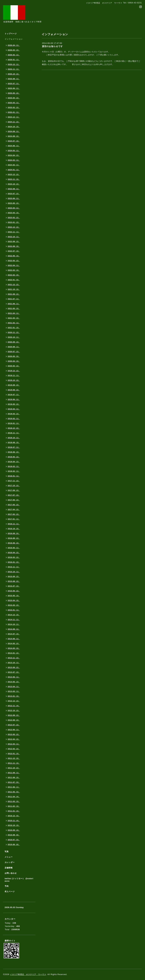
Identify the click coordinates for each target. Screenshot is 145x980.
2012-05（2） (14, 734)
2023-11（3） (14, 179)
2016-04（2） (14, 553)
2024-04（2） (14, 155)
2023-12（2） (14, 174)
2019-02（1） (14, 419)
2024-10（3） (14, 127)
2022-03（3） (14, 270)
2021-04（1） (14, 313)
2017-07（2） (14, 495)
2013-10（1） (14, 663)
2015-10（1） (14, 572)
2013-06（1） (14, 677)
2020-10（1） (14, 337)
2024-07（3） (14, 141)
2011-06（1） (14, 787)
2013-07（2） (14, 672)
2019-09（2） (14, 385)
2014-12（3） (14, 615)
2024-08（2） (14, 136)
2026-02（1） (14, 55)
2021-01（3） (14, 328)
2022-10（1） (14, 237)
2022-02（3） (14, 275)
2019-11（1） (14, 375)
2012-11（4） (14, 706)
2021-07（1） (14, 299)
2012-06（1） (14, 730)
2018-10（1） (14, 438)
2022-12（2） (14, 227)
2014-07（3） (14, 634)
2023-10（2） (14, 184)
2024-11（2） (14, 122)
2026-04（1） (14, 45)
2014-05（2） (14, 643)
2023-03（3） (14, 213)
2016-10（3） (14, 529)
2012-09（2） (14, 715)
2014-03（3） (14, 648)
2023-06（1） (14, 198)
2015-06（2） (14, 591)
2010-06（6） (14, 844)
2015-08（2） (14, 581)
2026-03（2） (14, 50)
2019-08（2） (14, 390)
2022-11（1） (14, 232)
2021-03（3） (14, 318)
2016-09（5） (14, 533)
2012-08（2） (14, 720)
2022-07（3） (14, 251)
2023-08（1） (14, 189)
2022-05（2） (14, 261)
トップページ (11, 34)
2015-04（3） (14, 600)
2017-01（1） (14, 519)
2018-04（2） (14, 462)
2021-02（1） (14, 323)
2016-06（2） (14, 543)
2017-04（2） (14, 509)
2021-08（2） (14, 294)
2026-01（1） (14, 60)
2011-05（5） (14, 792)
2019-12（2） (14, 371)
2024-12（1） (14, 117)
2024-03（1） (14, 160)
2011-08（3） (14, 777)
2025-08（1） (14, 79)
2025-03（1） (14, 103)
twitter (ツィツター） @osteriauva (19, 880)
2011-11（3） (14, 763)
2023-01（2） (14, 222)
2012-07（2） (14, 725)
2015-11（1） (14, 567)
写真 (7, 852)
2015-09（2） (14, 576)
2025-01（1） (14, 112)
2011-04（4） (14, 797)
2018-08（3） (14, 442)
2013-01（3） (14, 696)
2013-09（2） (14, 667)
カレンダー (10, 862)
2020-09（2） (14, 342)
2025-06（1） (14, 88)
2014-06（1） (14, 639)
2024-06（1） (14, 146)
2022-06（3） (14, 256)
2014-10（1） (14, 624)
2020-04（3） (14, 361)
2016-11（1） (14, 524)
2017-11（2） (14, 481)
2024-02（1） (14, 165)
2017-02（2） (14, 514)
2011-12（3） (14, 758)
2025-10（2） (14, 74)
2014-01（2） (14, 653)
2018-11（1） (14, 433)
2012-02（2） (14, 749)
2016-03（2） (14, 557)
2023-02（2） (14, 218)
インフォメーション (14, 39)
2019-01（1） (14, 423)
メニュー (9, 857)
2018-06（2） (14, 452)
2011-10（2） (14, 768)
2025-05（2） (14, 93)
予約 (7, 886)
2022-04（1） (14, 265)
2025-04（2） (14, 98)
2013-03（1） (14, 691)
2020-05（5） (14, 356)
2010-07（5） (14, 840)
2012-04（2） (14, 739)
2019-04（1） (14, 409)
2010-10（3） (14, 825)
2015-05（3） (14, 596)
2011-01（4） (14, 811)
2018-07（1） (14, 447)
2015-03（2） (14, 605)
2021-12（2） (14, 285)
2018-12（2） (14, 428)
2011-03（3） (14, 801)
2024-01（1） (14, 170)
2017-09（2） (14, 490)
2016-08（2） (14, 538)
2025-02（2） (14, 107)
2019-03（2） (14, 414)
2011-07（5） (14, 782)
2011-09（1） (14, 773)
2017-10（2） (14, 486)
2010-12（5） (14, 816)
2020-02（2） (14, 366)
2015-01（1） (14, 610)
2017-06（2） (14, 500)
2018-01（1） (14, 476)
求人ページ (10, 892)
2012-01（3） (14, 754)
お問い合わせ (11, 873)
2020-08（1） (14, 347)
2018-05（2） (14, 457)
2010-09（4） (14, 830)
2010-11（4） (14, 821)
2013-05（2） (14, 682)
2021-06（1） (14, 304)
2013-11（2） (14, 658)
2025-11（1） (14, 69)
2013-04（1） (14, 687)
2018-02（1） (14, 471)
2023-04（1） (14, 208)
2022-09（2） (14, 241)
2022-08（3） (14, 246)
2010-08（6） (14, 835)
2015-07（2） (14, 586)
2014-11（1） (14, 620)
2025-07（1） (14, 84)
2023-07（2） (14, 194)
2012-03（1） (14, 744)
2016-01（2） (14, 562)
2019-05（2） (14, 404)
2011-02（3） (14, 806)
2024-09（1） (14, 131)
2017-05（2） (14, 505)
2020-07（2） (14, 352)
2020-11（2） (14, 332)
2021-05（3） (14, 308)
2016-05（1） (14, 548)
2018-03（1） (14, 466)
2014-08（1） (14, 629)
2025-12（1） (14, 64)
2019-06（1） (14, 399)
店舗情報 (9, 868)
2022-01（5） (14, 280)
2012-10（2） (14, 710)
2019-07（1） (14, 395)
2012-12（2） (14, 701)
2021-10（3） (14, 289)
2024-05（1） (14, 151)
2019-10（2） (14, 380)
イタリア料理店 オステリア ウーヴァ (28, 974)
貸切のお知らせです (52, 46)
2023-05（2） (14, 203)
